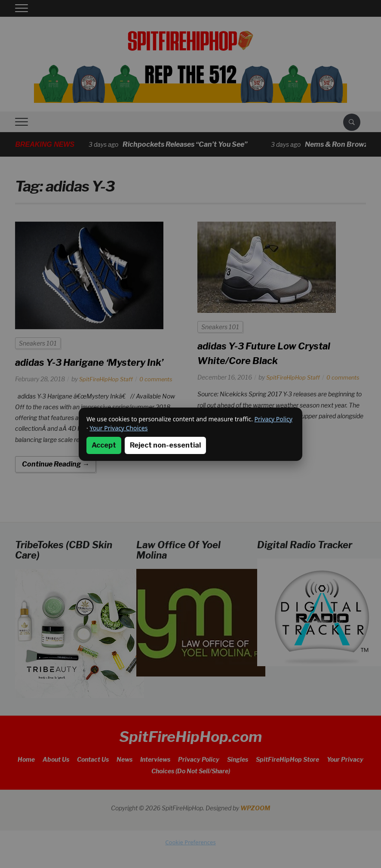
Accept (104, 445)
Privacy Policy (273, 419)
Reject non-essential (165, 445)
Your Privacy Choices (118, 428)
